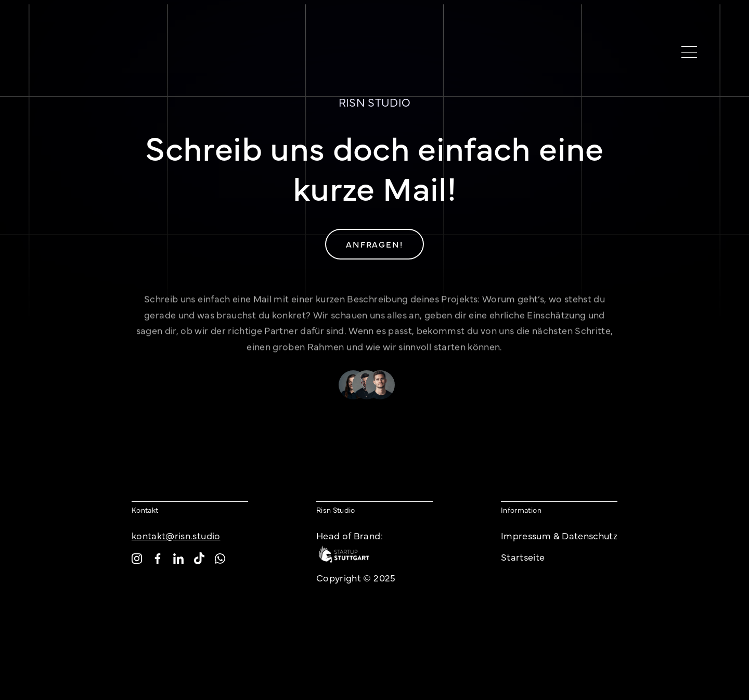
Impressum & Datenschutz (559, 535)
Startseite (523, 557)
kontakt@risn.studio (176, 535)
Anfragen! (374, 244)
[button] (686, 52)
